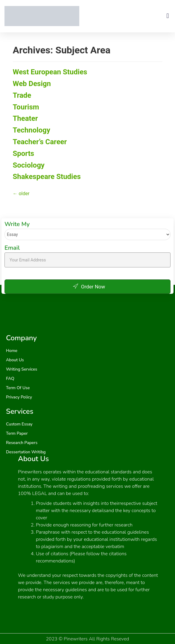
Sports (24, 154)
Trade (22, 95)
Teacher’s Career (40, 142)
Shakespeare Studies (47, 177)
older (21, 194)
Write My (17, 224)
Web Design (32, 84)
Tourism (26, 107)
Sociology (29, 165)
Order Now (87, 287)
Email (12, 248)
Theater (25, 118)
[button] (168, 16)
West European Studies (50, 72)
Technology (32, 130)
